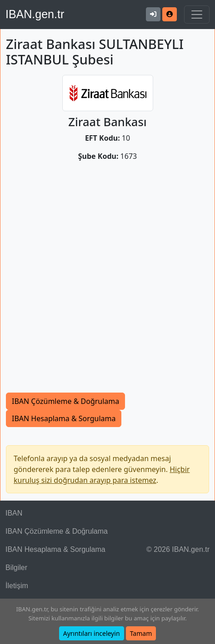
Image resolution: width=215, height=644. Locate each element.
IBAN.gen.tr (35, 14)
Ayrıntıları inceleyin (92, 633)
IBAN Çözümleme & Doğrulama (65, 401)
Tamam (141, 633)
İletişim (17, 586)
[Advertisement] (107, 281)
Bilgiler (16, 568)
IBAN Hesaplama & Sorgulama (64, 418)
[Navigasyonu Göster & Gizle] (197, 15)
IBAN (14, 513)
